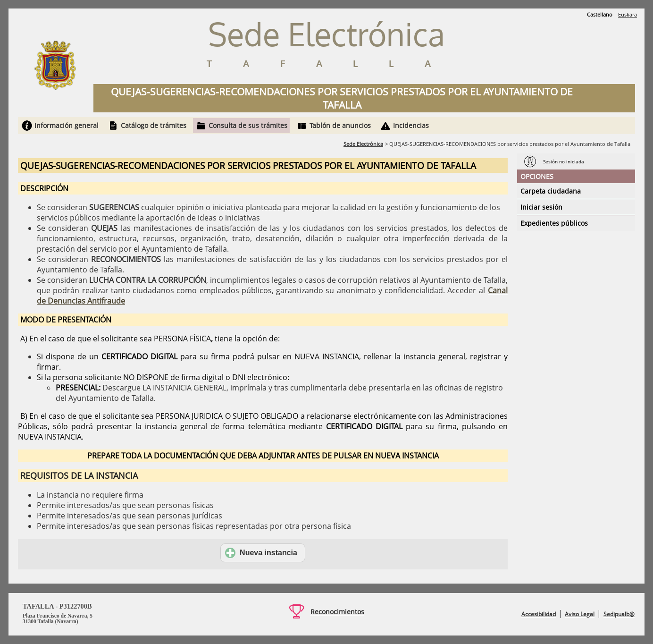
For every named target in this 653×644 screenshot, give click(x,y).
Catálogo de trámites (154, 125)
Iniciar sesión (541, 207)
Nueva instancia (261, 553)
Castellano (600, 14)
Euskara (628, 14)
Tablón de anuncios (340, 125)
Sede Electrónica (363, 144)
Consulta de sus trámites (248, 125)
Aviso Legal (580, 614)
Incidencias (411, 125)
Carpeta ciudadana (551, 191)
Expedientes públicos (554, 223)
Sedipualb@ (619, 614)
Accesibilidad (539, 614)
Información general (67, 125)
